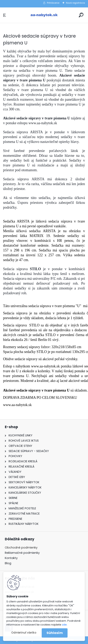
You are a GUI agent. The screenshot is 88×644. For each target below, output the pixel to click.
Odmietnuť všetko (24, 633)
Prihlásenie (53, 3)
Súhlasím (55, 633)
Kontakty (11, 558)
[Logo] (44, 15)
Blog (8, 563)
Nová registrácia (75, 3)
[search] (81, 15)
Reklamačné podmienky (22, 553)
